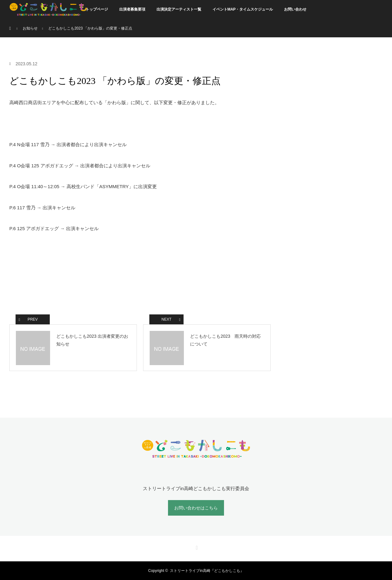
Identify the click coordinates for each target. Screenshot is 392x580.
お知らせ (30, 28)
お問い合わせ (295, 9)
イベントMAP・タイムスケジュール (243, 9)
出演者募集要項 (132, 9)
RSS (196, 547)
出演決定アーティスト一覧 (179, 9)
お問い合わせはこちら (196, 508)
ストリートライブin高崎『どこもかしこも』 (207, 571)
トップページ (97, 9)
